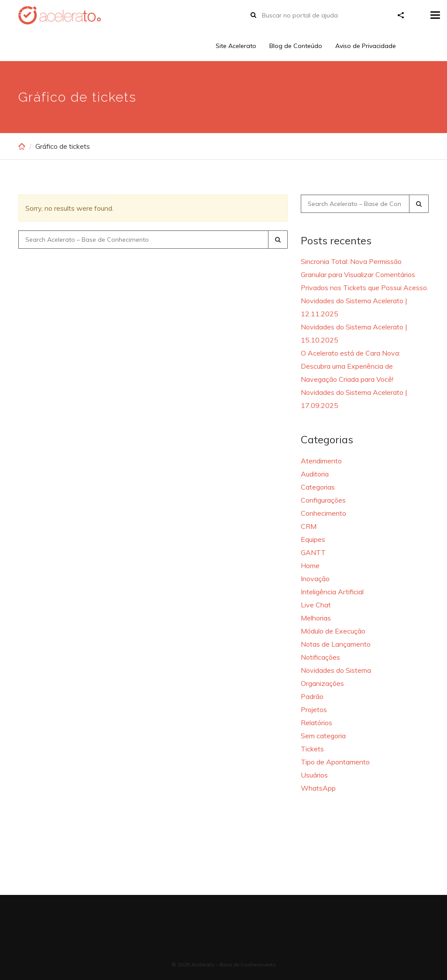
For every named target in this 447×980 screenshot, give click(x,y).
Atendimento (321, 461)
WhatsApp (318, 788)
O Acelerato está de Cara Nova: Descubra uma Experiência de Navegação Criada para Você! (351, 366)
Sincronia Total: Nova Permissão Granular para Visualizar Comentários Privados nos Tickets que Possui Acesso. (364, 274)
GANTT (313, 552)
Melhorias (316, 618)
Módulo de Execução (333, 631)
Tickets (312, 749)
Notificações (320, 657)
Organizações (322, 683)
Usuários (314, 775)
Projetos (314, 709)
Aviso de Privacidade (366, 46)
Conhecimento (323, 513)
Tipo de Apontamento (335, 762)
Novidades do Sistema (336, 670)
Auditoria (315, 474)
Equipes (313, 539)
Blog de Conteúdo (296, 46)
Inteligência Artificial (332, 592)
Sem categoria (323, 736)
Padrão (312, 696)
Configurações (323, 500)
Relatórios (316, 723)
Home (310, 565)
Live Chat (316, 605)
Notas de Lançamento (336, 644)
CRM (309, 526)
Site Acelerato (236, 46)
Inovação (315, 579)
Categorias (318, 487)
